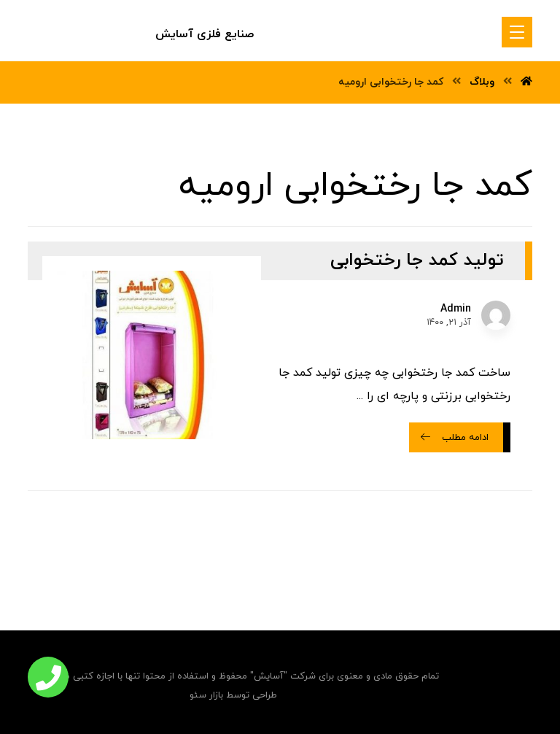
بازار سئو (206, 695)
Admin (456, 309)
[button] (48, 677)
